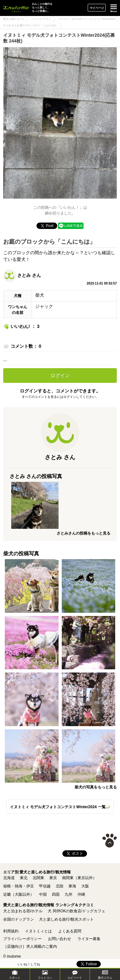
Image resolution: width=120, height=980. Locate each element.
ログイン (60, 375)
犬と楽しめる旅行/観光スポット (66, 919)
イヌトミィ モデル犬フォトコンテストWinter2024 (87, 19)
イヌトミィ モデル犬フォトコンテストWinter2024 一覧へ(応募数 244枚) (62, 807)
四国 (56, 894)
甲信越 (45, 886)
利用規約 (11, 931)
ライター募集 (89, 939)
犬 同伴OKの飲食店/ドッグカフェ (76, 911)
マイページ (97, 8)
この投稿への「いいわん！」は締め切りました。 (60, 210)
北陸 (60, 886)
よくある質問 (70, 931)
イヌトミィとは (38, 931)
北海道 (9, 878)
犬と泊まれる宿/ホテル (23, 911)
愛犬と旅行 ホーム (14, 19)
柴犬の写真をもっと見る (96, 787)
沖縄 (81, 894)
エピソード (75, 975)
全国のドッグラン (19, 919)
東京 (53, 878)
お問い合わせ (60, 939)
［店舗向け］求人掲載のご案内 (30, 946)
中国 (43, 894)
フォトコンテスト (41, 19)
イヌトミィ (16, 8)
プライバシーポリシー (22, 939)
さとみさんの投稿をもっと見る (84, 533)
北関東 (38, 878)
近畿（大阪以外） (19, 894)
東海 (72, 886)
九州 (68, 894)
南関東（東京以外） (79, 878)
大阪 (85, 886)
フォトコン (45, 975)
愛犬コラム (105, 975)
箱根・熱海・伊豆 (19, 886)
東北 (24, 878)
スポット (15, 975)
